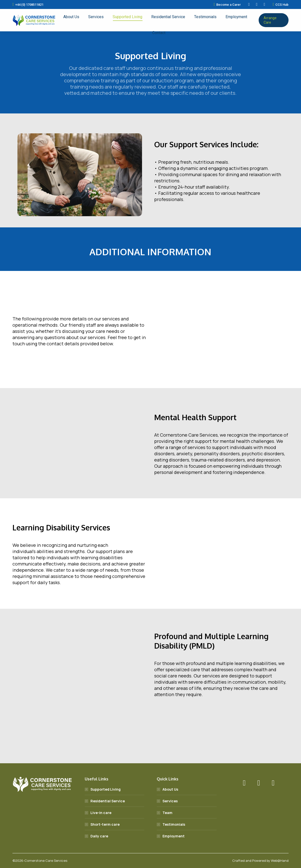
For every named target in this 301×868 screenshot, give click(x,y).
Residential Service (108, 801)
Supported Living (106, 789)
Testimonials (174, 824)
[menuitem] (71, 17)
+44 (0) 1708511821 (28, 4)
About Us (170, 789)
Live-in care (101, 813)
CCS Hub (281, 4)
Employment (174, 836)
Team (167, 813)
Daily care (99, 836)
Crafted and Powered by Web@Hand (260, 861)
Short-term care (105, 824)
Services (170, 801)
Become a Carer (227, 4)
